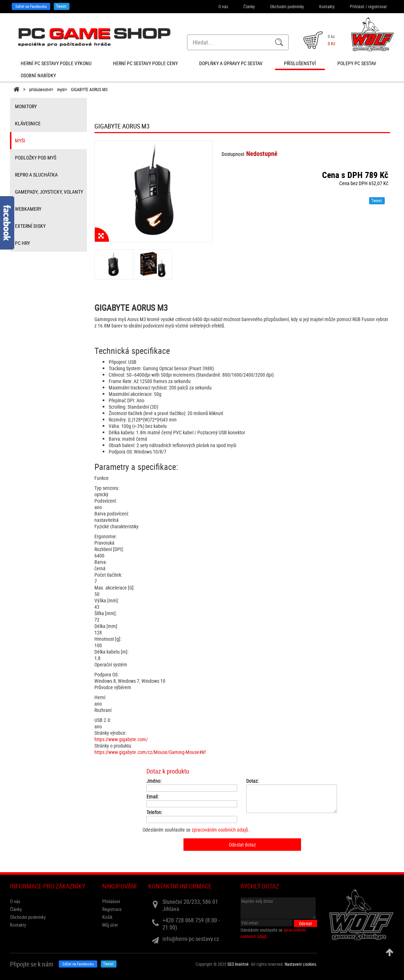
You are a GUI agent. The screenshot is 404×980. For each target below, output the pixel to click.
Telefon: (154, 812)
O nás (223, 6)
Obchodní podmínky (287, 6)
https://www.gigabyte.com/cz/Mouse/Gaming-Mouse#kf (150, 752)
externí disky (30, 226)
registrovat (377, 6)
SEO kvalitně (238, 964)
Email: (152, 797)
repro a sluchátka (36, 175)
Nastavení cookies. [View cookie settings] (301, 964)
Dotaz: (252, 781)
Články (249, 6)
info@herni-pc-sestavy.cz (191, 939)
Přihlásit (357, 6)
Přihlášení (111, 901)
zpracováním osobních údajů (220, 830)
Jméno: (154, 781)
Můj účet (110, 925)
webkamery (28, 209)
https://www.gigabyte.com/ (121, 739)
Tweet (61, 6)
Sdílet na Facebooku (31, 6)
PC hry (22, 243)
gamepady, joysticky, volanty (49, 192)
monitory (26, 106)
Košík (107, 917)
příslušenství (40, 89)
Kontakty (327, 6)
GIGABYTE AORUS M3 (89, 89)
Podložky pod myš (36, 158)
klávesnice (28, 123)
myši (61, 89)
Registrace (112, 909)
